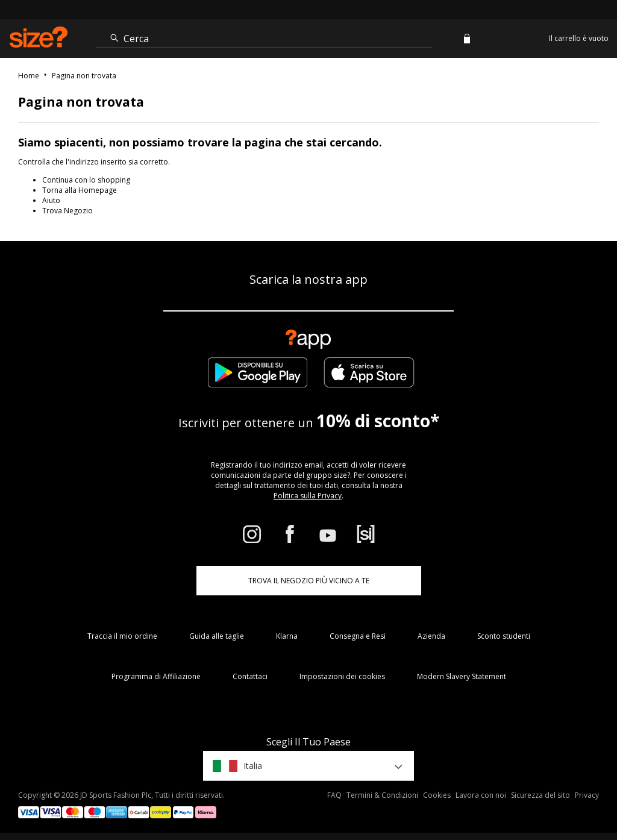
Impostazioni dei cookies (342, 676)
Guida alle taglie (217, 636)
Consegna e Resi (358, 636)
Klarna (287, 636)
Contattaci (250, 676)
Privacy (587, 795)
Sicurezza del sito (540, 795)
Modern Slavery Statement (462, 676)
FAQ (334, 795)
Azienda (431, 636)
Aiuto (51, 200)
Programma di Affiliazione (156, 676)
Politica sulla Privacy (308, 496)
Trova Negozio (67, 211)
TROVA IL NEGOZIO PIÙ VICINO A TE (309, 581)
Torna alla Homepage (80, 190)
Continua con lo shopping (86, 180)
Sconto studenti (504, 636)
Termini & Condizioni (382, 795)
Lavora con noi (481, 795)
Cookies (437, 795)
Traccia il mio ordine (122, 636)
